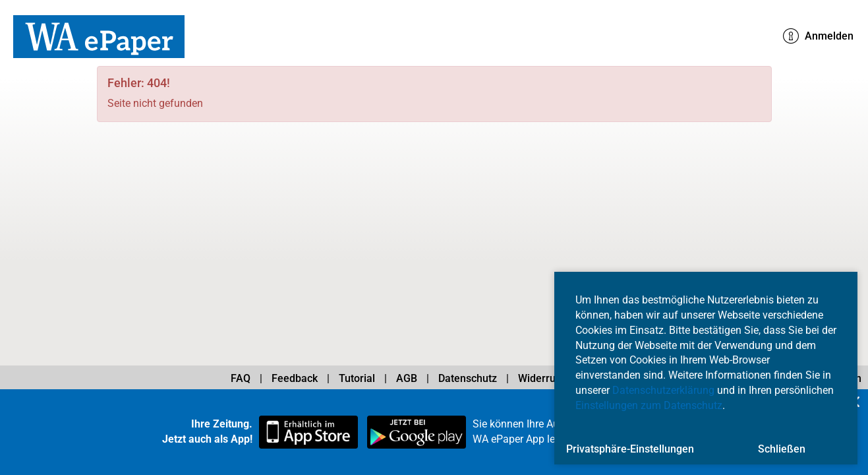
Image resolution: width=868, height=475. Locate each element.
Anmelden (818, 36)
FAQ (241, 378)
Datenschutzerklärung (663, 390)
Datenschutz (468, 378)
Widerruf (539, 378)
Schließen (782, 449)
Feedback (295, 378)
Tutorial (357, 378)
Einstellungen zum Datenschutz (649, 405)
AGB (407, 378)
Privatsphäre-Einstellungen (630, 449)
